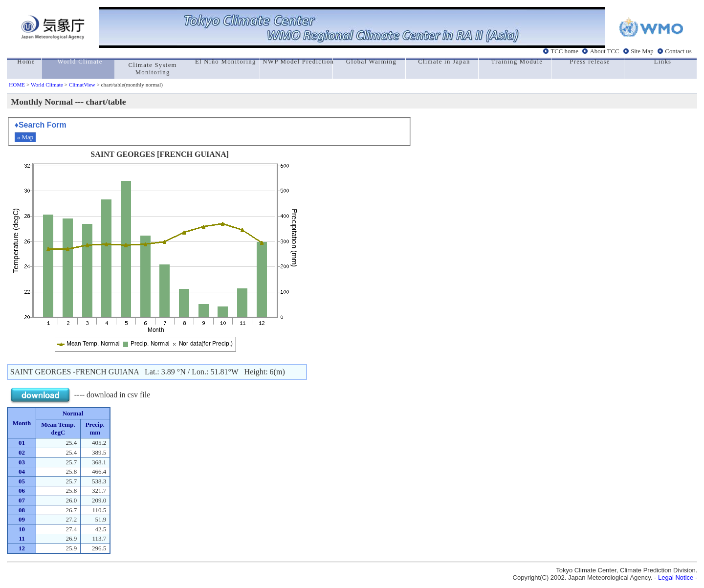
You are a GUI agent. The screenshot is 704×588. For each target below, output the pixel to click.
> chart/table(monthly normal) (129, 85)
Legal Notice (676, 577)
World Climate (47, 85)
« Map (25, 137)
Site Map (642, 51)
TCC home (564, 51)
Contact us (678, 51)
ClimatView (82, 85)
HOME (17, 85)
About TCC (605, 51)
